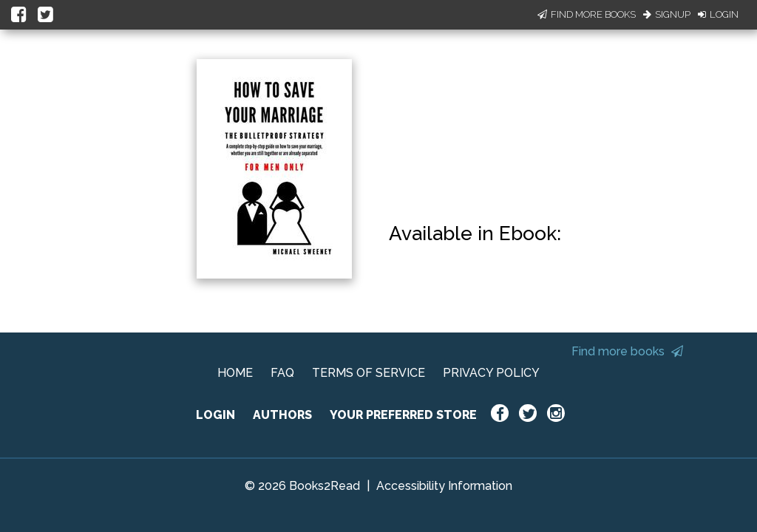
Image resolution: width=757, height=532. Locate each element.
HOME (235, 373)
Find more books (627, 351)
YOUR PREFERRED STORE (403, 415)
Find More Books (587, 14)
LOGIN (215, 415)
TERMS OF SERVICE (369, 373)
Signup (667, 14)
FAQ (282, 373)
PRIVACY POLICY (491, 373)
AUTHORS (282, 415)
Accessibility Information (444, 486)
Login (718, 14)
